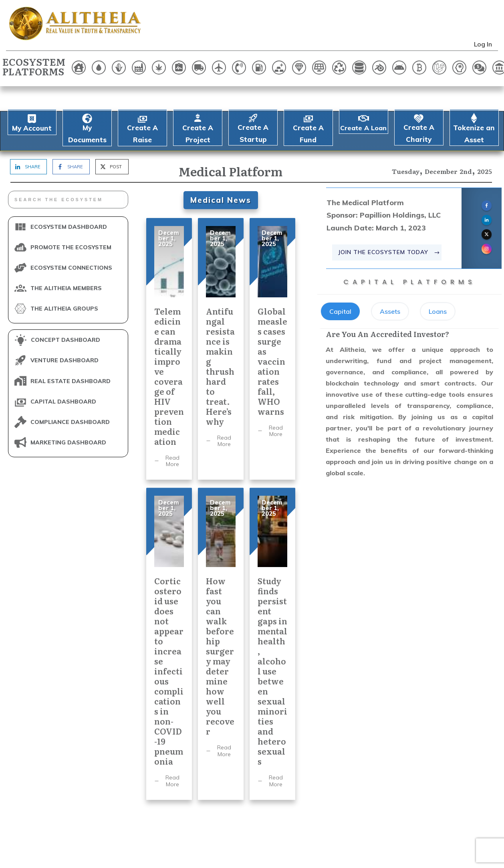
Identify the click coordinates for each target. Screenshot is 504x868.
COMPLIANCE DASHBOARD (70, 397)
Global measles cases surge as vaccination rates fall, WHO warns (272, 324)
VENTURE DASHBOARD (65, 336)
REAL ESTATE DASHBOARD (71, 356)
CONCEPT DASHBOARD (66, 315)
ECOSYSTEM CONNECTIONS (71, 243)
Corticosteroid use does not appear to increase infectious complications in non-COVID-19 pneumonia (169, 619)
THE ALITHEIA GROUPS (64, 284)
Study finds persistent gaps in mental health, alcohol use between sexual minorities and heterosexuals (272, 619)
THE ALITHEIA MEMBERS (66, 263)
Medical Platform (230, 147)
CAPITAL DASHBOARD (63, 377)
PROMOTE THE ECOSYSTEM (71, 222)
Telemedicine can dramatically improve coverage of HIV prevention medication (169, 324)
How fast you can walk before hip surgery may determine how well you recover (221, 619)
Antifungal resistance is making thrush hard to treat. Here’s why (221, 324)
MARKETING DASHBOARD (68, 418)
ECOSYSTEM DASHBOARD (69, 202)
